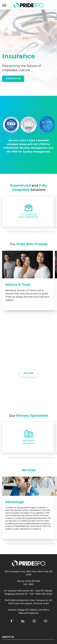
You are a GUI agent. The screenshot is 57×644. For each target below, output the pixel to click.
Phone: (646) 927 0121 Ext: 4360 (29, 583)
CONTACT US (13, 79)
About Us (8, 637)
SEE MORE (28, 373)
